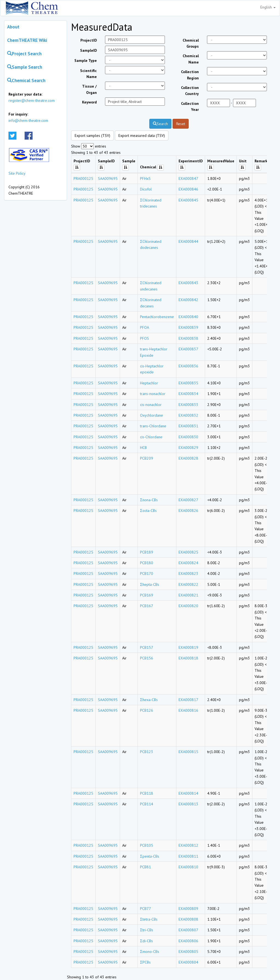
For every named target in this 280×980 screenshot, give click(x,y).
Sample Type (86, 60)
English (268, 7)
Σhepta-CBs (150, 584)
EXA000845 (188, 200)
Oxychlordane (151, 415)
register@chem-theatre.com (32, 100)
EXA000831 (188, 426)
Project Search (24, 54)
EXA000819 (188, 647)
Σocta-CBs (148, 511)
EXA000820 (188, 606)
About (13, 27)
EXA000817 (188, 700)
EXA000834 (188, 394)
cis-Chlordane (151, 437)
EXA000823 (188, 573)
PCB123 (147, 752)
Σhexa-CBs (149, 700)
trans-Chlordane (153, 426)
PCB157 (147, 647)
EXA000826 (188, 511)
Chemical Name (191, 59)
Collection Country (190, 91)
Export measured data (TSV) (142, 136)
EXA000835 (188, 383)
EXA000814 (188, 793)
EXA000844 (188, 241)
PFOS (145, 338)
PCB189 (147, 552)
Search (160, 124)
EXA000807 (188, 930)
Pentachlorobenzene (157, 317)
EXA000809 (188, 909)
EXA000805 (188, 952)
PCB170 (147, 573)
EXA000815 (188, 752)
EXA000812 (188, 845)
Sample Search (25, 67)
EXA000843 (188, 283)
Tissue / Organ (89, 89)
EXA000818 (188, 658)
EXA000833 (188, 405)
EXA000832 (188, 415)
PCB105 (147, 845)
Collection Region (190, 75)
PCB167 (147, 606)
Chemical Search (26, 80)
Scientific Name (88, 74)
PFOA (145, 327)
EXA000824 (188, 563)
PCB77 (145, 909)
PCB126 (147, 710)
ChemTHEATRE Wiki (27, 40)
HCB (143, 448)
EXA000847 (188, 178)
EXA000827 (188, 500)
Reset (181, 124)
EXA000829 (188, 448)
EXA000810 (188, 867)
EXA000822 (188, 584)
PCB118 (147, 793)
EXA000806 (188, 941)
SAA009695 (108, 178)
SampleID (88, 50)
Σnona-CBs (149, 500)
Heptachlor (149, 383)
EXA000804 (188, 962)
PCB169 (147, 595)
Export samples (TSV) (92, 136)
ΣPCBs (145, 962)
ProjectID (89, 40)
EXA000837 (188, 349)
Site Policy (17, 173)
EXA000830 (188, 437)
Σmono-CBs (150, 952)
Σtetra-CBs (149, 919)
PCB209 (147, 458)
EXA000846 (188, 189)
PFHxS (145, 178)
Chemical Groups (191, 43)
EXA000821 (188, 595)
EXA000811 (188, 856)
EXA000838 (188, 338)
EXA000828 (188, 458)
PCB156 (147, 658)
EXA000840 (188, 317)
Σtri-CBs (147, 930)
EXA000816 (188, 710)
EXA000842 (188, 300)
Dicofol (146, 189)
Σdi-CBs (146, 941)
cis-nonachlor (151, 405)
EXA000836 (188, 366)
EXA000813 (188, 804)
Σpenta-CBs (150, 856)
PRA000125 (83, 178)
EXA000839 (188, 327)
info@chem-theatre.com (28, 120)
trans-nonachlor (153, 394)
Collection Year (190, 106)
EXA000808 (188, 919)
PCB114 (147, 804)
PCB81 (145, 867)
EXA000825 (188, 552)
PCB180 (147, 563)
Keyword (89, 102)
